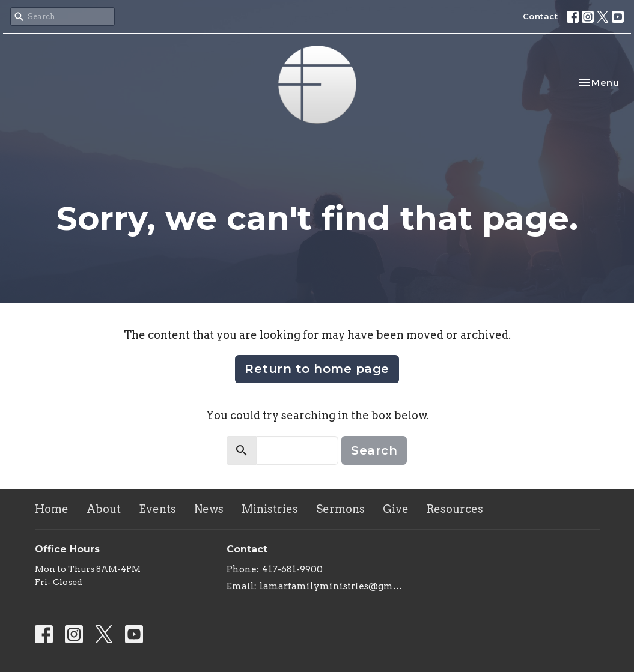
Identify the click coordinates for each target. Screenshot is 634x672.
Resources (455, 509)
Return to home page (317, 369)
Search (374, 450)
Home (52, 509)
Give (396, 509)
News (209, 509)
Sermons (340, 509)
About (104, 509)
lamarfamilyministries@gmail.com (333, 586)
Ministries (270, 509)
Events (157, 509)
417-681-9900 (292, 569)
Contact (541, 16)
